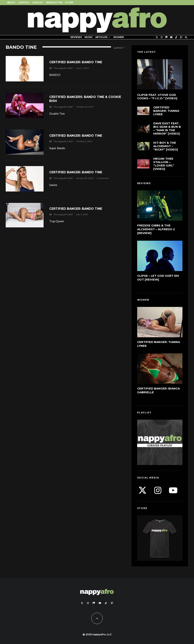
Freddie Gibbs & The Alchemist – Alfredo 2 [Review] (156, 229)
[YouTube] (171, 37)
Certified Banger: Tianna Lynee (166, 111)
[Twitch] (181, 37)
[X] (157, 37)
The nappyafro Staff (63, 68)
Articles (101, 37)
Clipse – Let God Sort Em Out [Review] (158, 278)
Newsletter (54, 2)
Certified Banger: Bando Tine (76, 62)
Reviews (76, 37)
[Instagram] (162, 37)
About (11, 2)
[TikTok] (176, 37)
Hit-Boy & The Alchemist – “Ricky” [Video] (166, 146)
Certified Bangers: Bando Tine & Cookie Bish (85, 99)
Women (119, 37)
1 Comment (102, 178)
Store (69, 2)
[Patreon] (166, 37)
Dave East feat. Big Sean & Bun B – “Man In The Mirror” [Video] (167, 128)
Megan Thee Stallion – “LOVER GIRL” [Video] (164, 164)
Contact (24, 2)
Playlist (38, 2)
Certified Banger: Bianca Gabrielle (158, 390)
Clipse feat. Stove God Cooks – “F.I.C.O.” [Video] (157, 97)
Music (89, 37)
